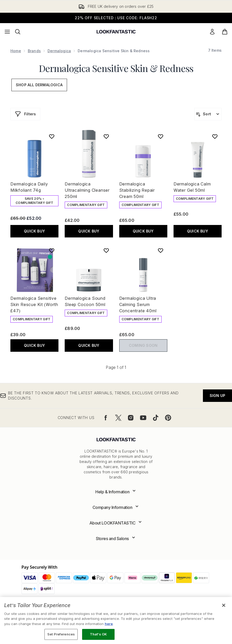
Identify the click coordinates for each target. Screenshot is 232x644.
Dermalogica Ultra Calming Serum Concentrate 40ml (138, 304)
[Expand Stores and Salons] (116, 539)
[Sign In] (212, 32)
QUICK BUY (34, 231)
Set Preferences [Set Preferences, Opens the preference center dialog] (61, 634)
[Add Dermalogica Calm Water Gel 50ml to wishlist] (215, 136)
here (109, 624)
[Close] (224, 605)
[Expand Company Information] (116, 507)
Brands (34, 51)
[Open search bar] (18, 32)
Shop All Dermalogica (39, 85)
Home (16, 51)
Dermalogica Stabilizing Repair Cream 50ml (137, 190)
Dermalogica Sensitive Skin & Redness (116, 68)
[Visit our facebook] (106, 418)
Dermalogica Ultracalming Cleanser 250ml (87, 190)
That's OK (98, 634)
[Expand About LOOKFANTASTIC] (116, 523)
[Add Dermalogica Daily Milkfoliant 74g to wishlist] (52, 136)
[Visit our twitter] (118, 418)
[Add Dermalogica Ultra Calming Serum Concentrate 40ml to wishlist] (161, 250)
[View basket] (225, 32)
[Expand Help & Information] (116, 492)
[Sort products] (208, 114)
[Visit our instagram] (131, 418)
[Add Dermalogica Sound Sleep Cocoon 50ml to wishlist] (106, 250)
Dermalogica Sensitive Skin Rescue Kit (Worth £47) (34, 304)
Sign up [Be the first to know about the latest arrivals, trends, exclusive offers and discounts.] (217, 396)
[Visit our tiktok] (156, 418)
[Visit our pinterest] (168, 418)
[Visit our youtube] (143, 418)
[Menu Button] (7, 32)
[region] (116, 620)
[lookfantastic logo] (116, 32)
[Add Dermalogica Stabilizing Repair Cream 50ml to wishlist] (161, 136)
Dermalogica (59, 51)
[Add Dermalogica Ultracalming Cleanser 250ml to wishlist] (106, 136)
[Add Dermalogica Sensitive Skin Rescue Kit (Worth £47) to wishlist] (52, 250)
